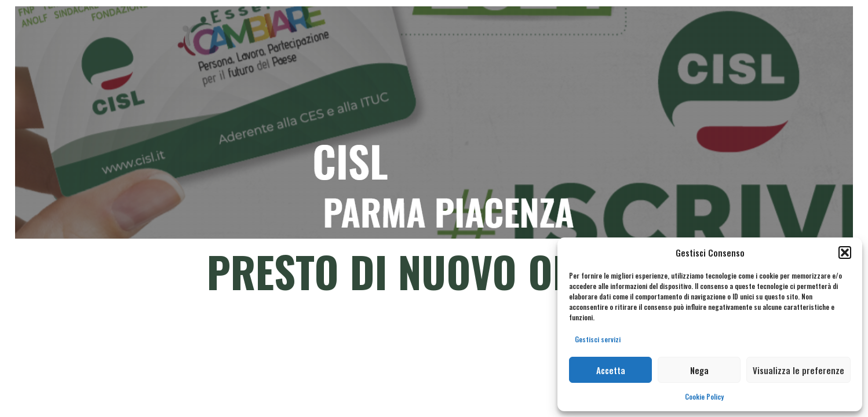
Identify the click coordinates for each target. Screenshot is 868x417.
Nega (699, 370)
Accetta (611, 370)
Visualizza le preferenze (798, 370)
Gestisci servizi (598, 339)
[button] (845, 253)
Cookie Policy (704, 396)
